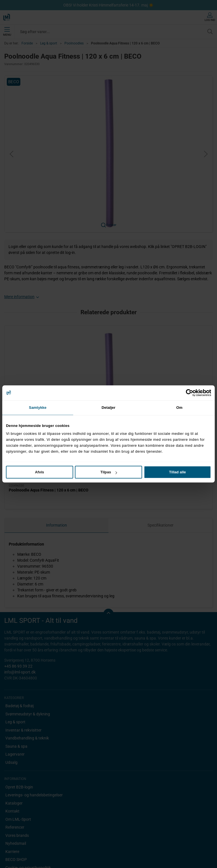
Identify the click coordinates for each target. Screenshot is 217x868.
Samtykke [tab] (38, 408)
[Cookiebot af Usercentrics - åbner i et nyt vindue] (186, 393)
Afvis (40, 472)
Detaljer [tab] (109, 408)
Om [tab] (179, 408)
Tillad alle (177, 472)
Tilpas (109, 472)
